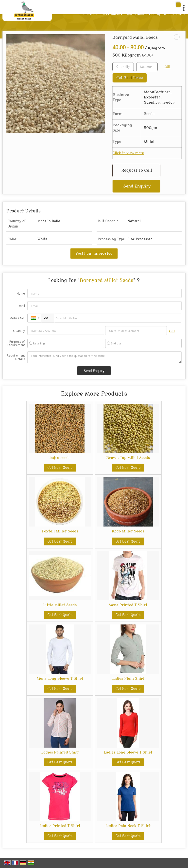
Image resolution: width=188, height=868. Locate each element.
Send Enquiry (137, 186)
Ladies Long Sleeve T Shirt (128, 752)
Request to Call (137, 170)
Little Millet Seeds (60, 605)
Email (21, 306)
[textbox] (147, 67)
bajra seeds (60, 458)
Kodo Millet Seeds (128, 531)
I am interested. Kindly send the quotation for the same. (104, 357)
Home (88, 14)
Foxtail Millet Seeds (60, 531)
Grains (128, 14)
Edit (167, 67)
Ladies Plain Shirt (128, 679)
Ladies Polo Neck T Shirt (128, 826)
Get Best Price (130, 78)
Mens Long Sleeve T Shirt (60, 679)
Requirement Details (16, 357)
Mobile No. (17, 318)
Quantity (19, 331)
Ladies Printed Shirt (60, 752)
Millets (142, 14)
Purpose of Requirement (16, 343)
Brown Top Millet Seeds (128, 458)
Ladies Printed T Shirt (60, 826)
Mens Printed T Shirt (128, 605)
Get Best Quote (60, 468)
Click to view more (128, 153)
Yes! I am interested (94, 253)
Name (21, 293)
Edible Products (108, 14)
